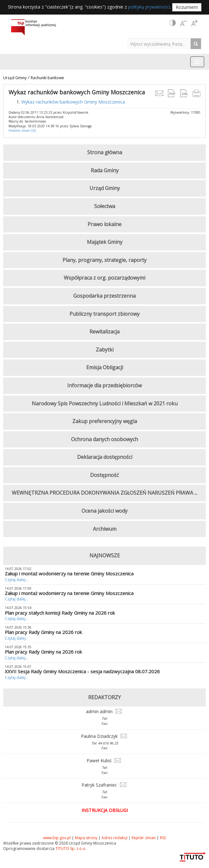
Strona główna (105, 152)
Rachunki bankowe (47, 78)
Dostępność (104, 475)
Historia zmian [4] (22, 130)
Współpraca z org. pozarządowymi (104, 278)
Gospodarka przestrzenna (104, 296)
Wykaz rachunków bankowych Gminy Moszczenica (73, 102)
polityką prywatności (149, 7)
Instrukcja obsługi (105, 810)
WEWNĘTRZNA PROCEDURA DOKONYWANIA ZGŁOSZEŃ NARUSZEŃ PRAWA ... (104, 493)
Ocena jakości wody (104, 511)
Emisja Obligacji (105, 367)
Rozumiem (187, 7)
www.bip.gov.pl (57, 838)
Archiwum (105, 529)
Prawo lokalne (104, 224)
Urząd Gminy (15, 78)
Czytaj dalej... (16, 580)
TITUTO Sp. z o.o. (70, 849)
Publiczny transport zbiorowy (104, 314)
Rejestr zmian (144, 838)
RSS (163, 838)
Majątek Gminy (105, 242)
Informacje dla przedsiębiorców (104, 385)
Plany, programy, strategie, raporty (104, 260)
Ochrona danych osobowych (104, 439)
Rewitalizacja (104, 332)
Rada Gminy (105, 170)
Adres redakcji (114, 838)
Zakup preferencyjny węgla (105, 421)
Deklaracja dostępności (105, 457)
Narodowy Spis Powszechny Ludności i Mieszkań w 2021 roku (105, 403)
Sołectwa (105, 206)
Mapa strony (86, 838)
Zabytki (105, 350)
